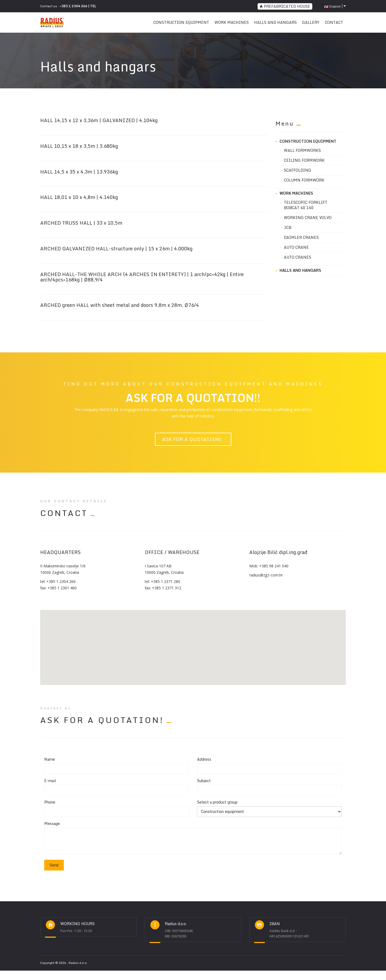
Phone (50, 802)
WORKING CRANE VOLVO (308, 218)
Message (52, 824)
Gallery (311, 22)
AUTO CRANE (296, 247)
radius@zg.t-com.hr (266, 575)
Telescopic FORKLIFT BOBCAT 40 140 (306, 205)
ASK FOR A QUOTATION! (193, 439)
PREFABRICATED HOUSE (285, 6)
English (332, 6)
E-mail (50, 781)
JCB (288, 228)
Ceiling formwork (304, 160)
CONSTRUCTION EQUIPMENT (181, 22)
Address (204, 759)
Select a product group (217, 802)
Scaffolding (298, 170)
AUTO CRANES (298, 257)
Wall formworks (302, 150)
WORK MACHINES (232, 22)
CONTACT (334, 22)
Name (50, 759)
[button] (193, 644)
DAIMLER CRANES (301, 238)
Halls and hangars (275, 22)
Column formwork (304, 180)
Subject (204, 781)
